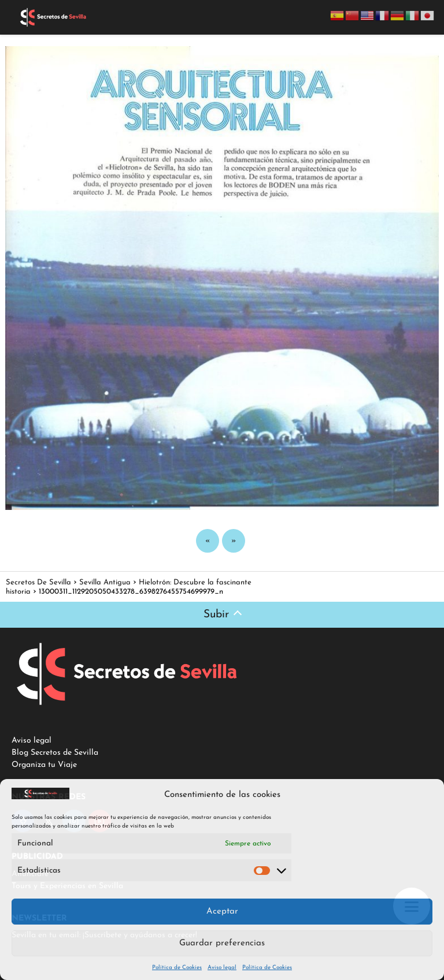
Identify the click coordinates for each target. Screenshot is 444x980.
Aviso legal (222, 968)
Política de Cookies (177, 968)
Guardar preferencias (222, 943)
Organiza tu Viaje (44, 765)
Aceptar (222, 912)
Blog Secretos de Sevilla (55, 753)
